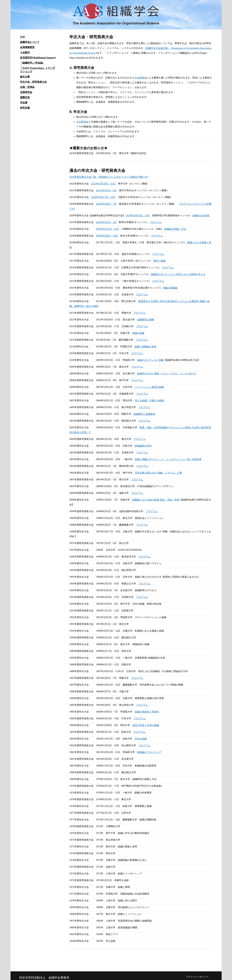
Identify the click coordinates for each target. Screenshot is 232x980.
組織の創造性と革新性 (147, 712)
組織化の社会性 (201, 216)
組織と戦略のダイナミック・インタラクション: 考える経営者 (168, 459)
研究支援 (25, 108)
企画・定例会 (27, 87)
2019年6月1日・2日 (106, 222)
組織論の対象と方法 (175, 229)
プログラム (156, 222)
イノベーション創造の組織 (149, 387)
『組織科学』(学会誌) (32, 63)
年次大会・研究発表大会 (33, 82)
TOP (23, 37)
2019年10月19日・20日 (138, 216)
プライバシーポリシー (197, 977)
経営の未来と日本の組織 (146, 725)
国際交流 (25, 97)
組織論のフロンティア (149, 752)
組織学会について (30, 42)
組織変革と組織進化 (144, 414)
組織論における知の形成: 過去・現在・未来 (156, 500)
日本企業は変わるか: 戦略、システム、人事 (158, 473)
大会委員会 (140, 78)
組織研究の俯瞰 (146, 320)
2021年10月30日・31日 (103, 184)
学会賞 (24, 103)
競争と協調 (159, 261)
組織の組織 (138, 333)
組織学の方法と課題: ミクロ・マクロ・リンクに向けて (167, 374)
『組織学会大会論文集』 (157, 48)
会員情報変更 (27, 47)
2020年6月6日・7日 (106, 204)
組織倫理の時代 (143, 446)
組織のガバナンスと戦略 (150, 360)
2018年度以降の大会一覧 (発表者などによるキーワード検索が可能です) (109, 177)
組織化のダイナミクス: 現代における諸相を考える (178, 274)
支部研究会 (26, 92)
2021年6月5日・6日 (106, 190)
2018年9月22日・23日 (108, 229)
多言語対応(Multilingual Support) (38, 58)
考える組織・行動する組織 (149, 401)
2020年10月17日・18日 (103, 197)
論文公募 (25, 77)
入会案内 (25, 52)
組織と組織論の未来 (145, 347)
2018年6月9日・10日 (107, 236)
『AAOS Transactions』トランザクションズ (38, 70)
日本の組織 (141, 739)
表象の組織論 (170, 288)
